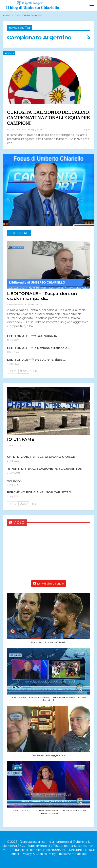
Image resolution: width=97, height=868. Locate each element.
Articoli (9, 53)
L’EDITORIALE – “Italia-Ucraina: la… (33, 336)
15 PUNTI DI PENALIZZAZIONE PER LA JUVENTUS (44, 469)
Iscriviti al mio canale (48, 584)
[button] (48, 620)
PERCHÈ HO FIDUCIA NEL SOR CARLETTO (39, 492)
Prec (12, 371)
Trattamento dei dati (73, 854)
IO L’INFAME (21, 439)
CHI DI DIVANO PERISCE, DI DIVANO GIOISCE (41, 457)
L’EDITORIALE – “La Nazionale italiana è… (38, 348)
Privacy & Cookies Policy (39, 854)
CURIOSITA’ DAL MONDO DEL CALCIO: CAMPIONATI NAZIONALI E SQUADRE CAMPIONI (48, 118)
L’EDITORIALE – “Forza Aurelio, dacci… (36, 360)
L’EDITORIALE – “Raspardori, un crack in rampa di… (42, 296)
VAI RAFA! (15, 481)
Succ (24, 371)
